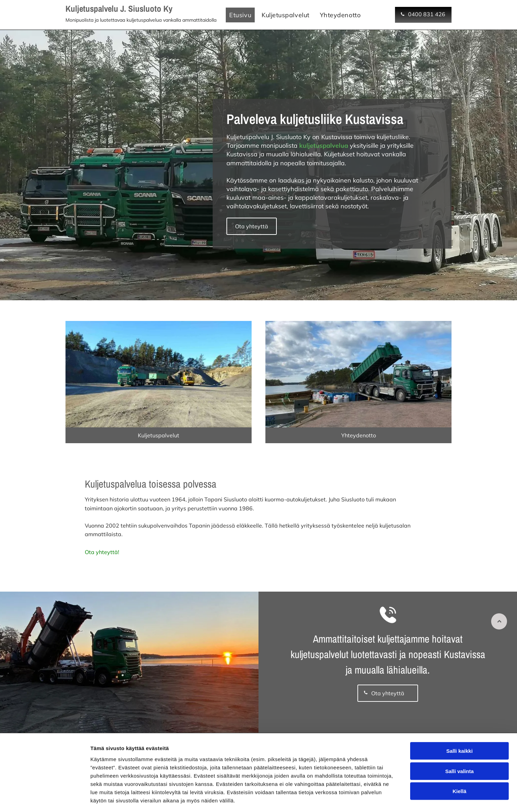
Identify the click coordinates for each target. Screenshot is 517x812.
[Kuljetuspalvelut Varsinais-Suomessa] (358, 376)
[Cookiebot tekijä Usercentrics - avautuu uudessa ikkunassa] (45, 799)
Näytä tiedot (369, 798)
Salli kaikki (460, 722)
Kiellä (459, 762)
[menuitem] (240, 15)
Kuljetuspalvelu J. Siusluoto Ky (119, 9)
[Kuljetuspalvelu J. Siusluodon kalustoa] (159, 376)
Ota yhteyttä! (102, 555)
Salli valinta (460, 742)
